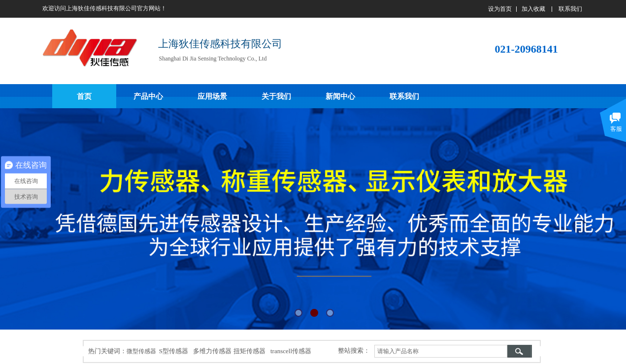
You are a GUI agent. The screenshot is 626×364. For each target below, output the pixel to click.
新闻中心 (340, 96)
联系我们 (404, 96)
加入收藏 (533, 9)
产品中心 (148, 96)
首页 (84, 96)
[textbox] (441, 351)
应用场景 (212, 96)
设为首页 (500, 9)
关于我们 (276, 96)
